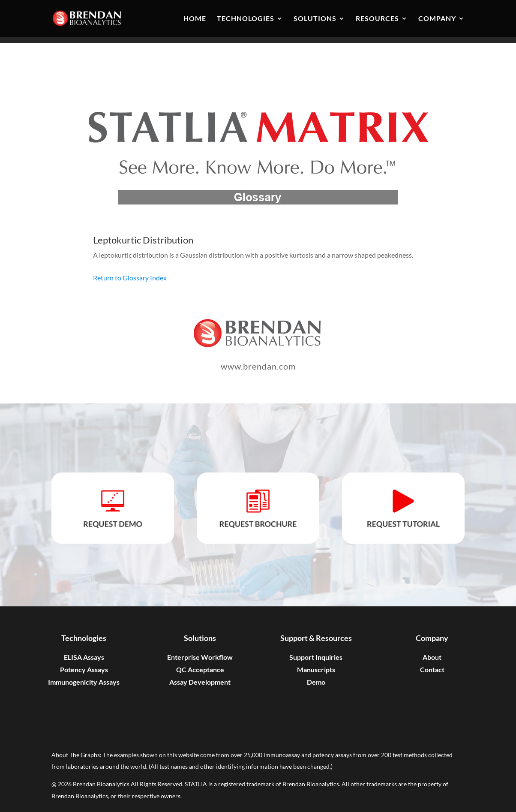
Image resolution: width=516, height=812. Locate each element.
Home (195, 19)
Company (437, 19)
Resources (377, 19)
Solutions (315, 19)
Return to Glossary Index (130, 278)
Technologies (246, 19)
